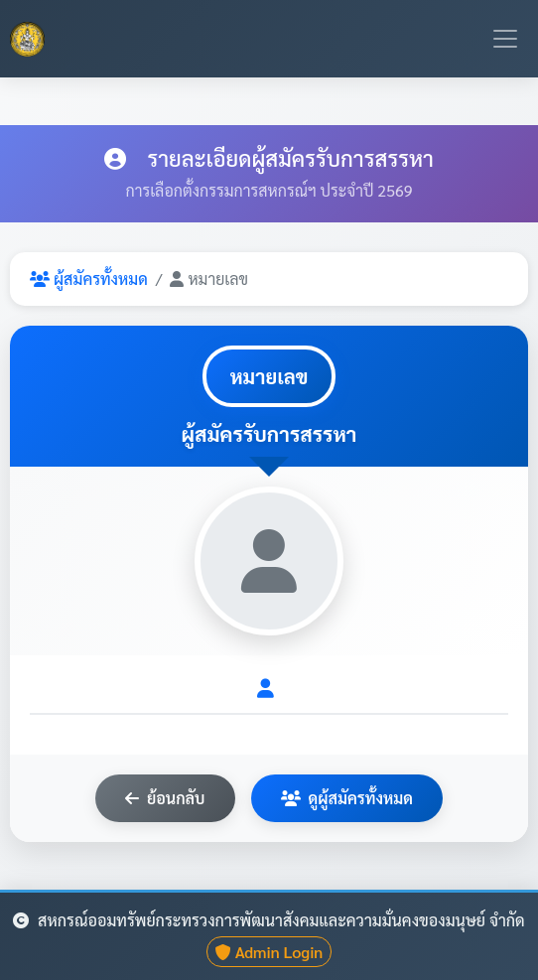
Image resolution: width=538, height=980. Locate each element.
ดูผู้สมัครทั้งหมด (347, 798)
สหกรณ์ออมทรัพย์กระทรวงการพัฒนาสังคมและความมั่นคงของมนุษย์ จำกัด (269, 920)
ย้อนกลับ (165, 798)
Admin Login (269, 952)
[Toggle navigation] (505, 39)
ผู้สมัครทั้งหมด (89, 279)
